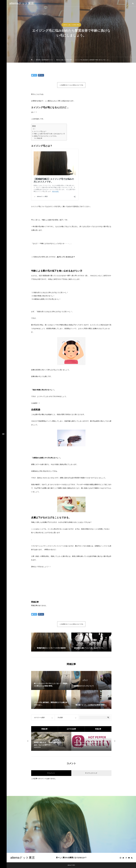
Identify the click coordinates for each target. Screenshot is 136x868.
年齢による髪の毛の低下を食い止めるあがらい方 (49, 134)
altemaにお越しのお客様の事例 (71, 25)
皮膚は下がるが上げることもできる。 (46, 136)
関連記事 (40, 138)
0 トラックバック (91, 773)
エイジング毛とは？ (40, 131)
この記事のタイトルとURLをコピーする (71, 85)
